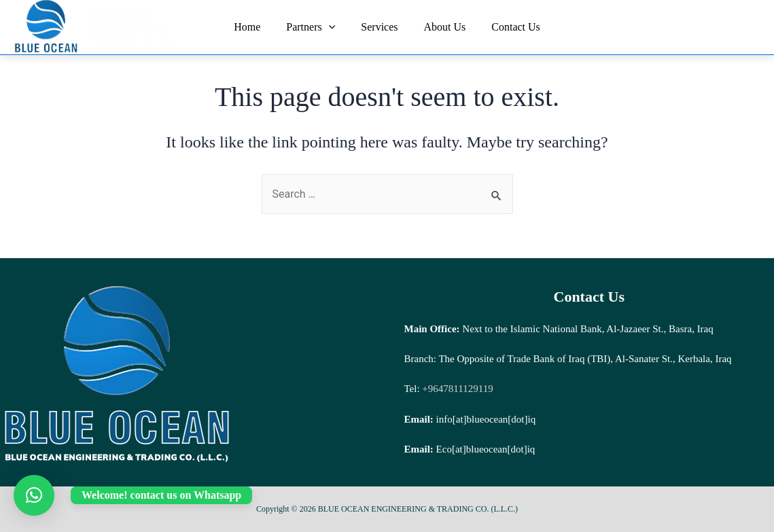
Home (255, 27)
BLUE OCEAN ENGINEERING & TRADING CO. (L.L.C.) (141, 27)
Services (379, 27)
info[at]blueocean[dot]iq (486, 419)
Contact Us (508, 27)
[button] (34, 495)
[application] (333, 27)
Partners (315, 27)
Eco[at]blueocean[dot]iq (486, 449)
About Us (441, 27)
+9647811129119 (457, 389)
